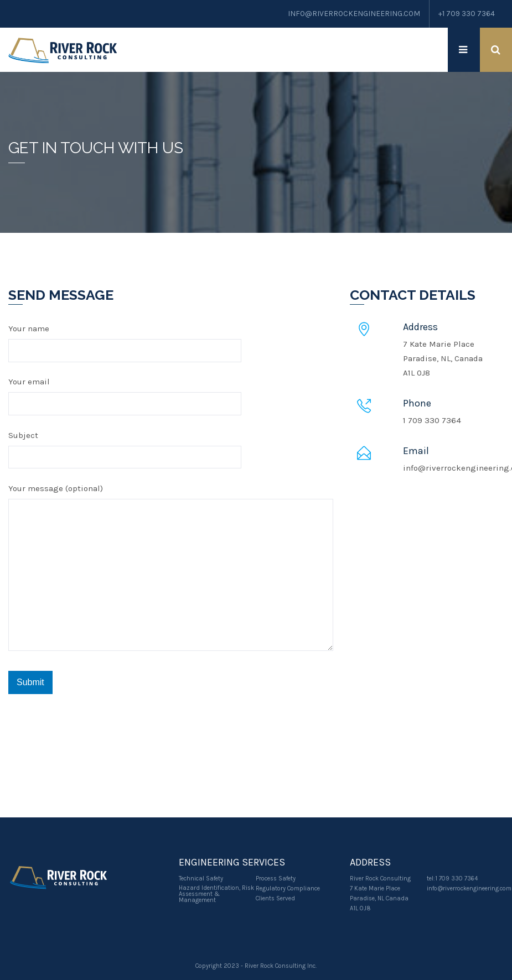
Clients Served (275, 898)
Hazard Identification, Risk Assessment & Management (216, 894)
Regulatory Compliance (288, 888)
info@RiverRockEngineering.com (351, 14)
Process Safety (276, 879)
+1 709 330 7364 (466, 14)
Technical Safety (201, 879)
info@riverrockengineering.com (469, 888)
